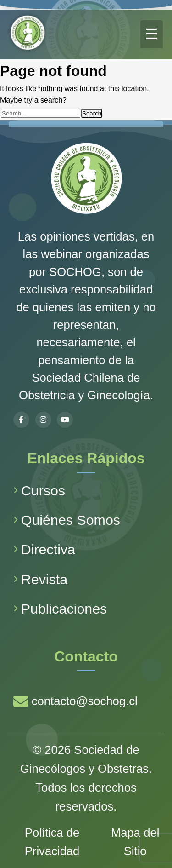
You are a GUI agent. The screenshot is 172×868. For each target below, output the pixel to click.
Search (92, 113)
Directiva (44, 549)
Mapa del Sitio (135, 842)
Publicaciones (60, 609)
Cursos (39, 490)
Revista (40, 579)
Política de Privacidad (52, 842)
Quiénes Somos (67, 520)
